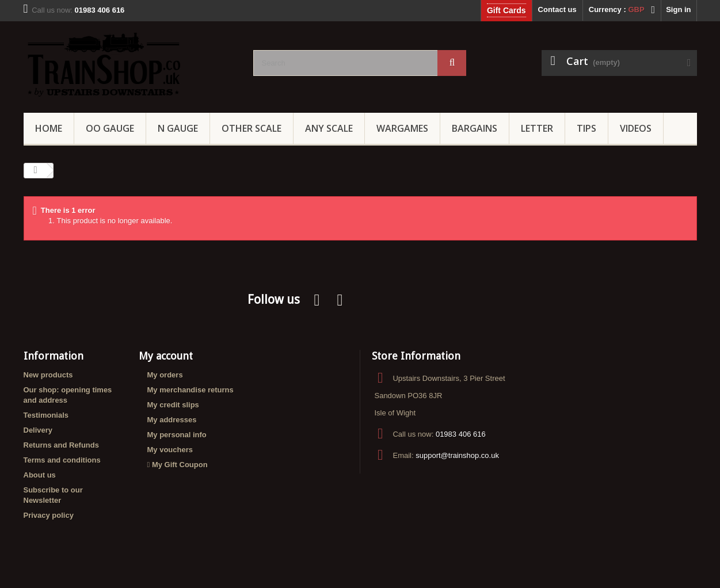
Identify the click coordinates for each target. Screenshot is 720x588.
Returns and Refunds (61, 445)
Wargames (402, 128)
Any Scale (329, 128)
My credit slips (173, 405)
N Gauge (178, 128)
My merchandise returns (191, 390)
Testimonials (46, 415)
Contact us (557, 9)
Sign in (678, 9)
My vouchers (170, 450)
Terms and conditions (62, 460)
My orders (165, 375)
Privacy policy (49, 515)
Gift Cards (506, 10)
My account (166, 356)
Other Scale (252, 128)
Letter (537, 128)
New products (48, 375)
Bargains (475, 128)
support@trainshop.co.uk (457, 455)
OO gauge (110, 128)
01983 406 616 (461, 434)
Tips (586, 128)
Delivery (38, 430)
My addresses (172, 420)
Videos (636, 128)
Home (49, 128)
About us (40, 475)
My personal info (177, 435)
